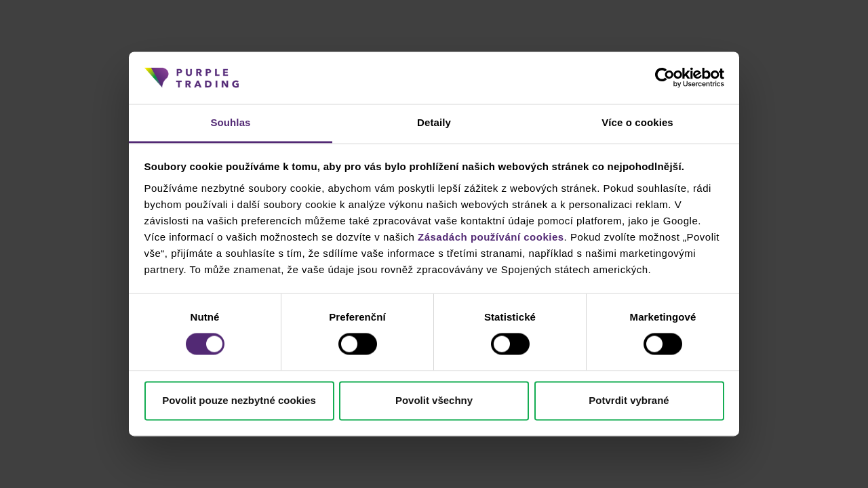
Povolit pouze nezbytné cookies (239, 400)
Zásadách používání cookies (491, 237)
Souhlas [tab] (230, 122)
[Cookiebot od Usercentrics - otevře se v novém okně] (665, 78)
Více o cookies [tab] (637, 122)
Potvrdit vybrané (629, 400)
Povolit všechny (434, 400)
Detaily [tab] (434, 122)
